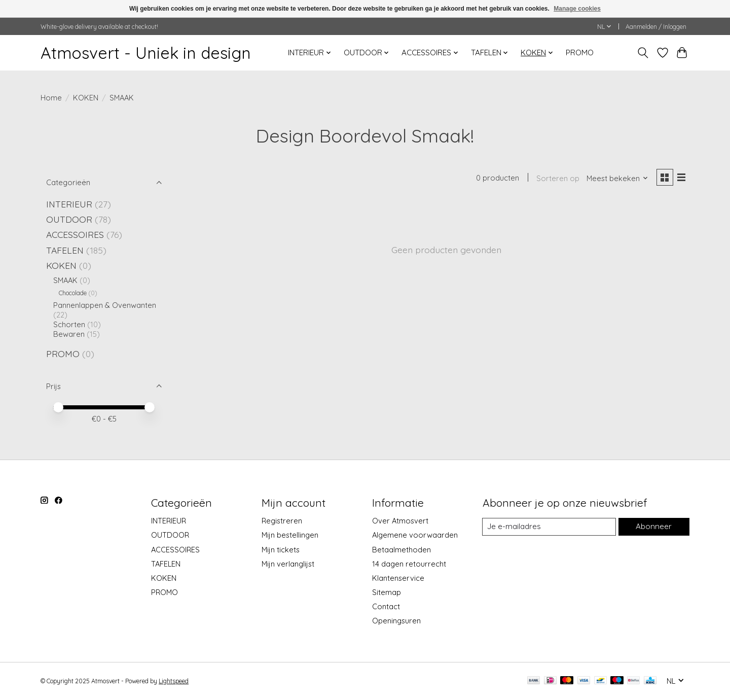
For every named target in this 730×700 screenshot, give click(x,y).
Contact (386, 606)
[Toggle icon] (643, 53)
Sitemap (387, 592)
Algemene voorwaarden (415, 535)
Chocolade (73, 293)
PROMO (580, 52)
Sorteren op (556, 179)
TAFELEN (65, 250)
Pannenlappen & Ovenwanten (105, 305)
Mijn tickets (281, 550)
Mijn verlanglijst (288, 564)
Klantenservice (398, 578)
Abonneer (653, 527)
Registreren (282, 521)
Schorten (69, 324)
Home (51, 98)
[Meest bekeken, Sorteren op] (615, 179)
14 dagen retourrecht (409, 564)
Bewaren (69, 334)
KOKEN (86, 98)
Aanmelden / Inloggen (656, 27)
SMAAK (65, 280)
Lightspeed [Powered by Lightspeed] (174, 681)
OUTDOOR (69, 219)
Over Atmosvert (400, 521)
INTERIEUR (69, 204)
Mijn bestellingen (290, 535)
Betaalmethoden (401, 550)
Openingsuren (396, 621)
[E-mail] (549, 527)
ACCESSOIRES (75, 234)
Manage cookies (577, 9)
